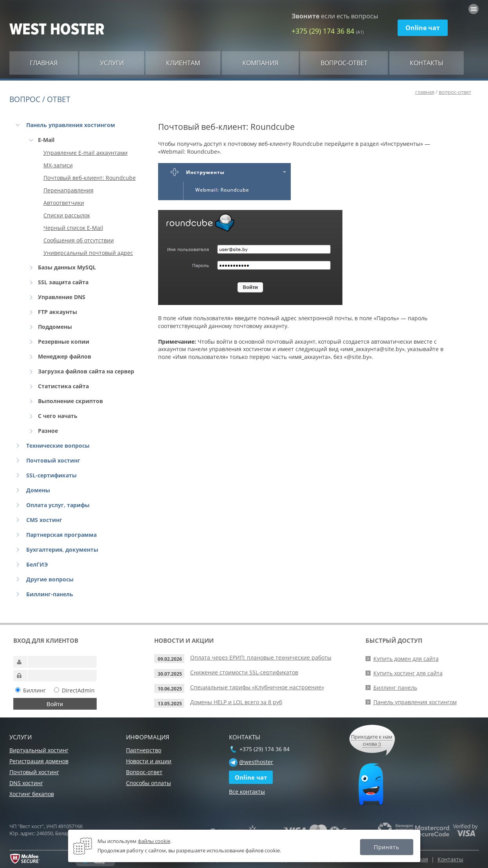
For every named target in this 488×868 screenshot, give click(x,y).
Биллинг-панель (50, 594)
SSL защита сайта (63, 282)
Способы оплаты (149, 783)
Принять (387, 847)
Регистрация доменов (39, 761)
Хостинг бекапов (32, 794)
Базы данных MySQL (67, 267)
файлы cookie (154, 841)
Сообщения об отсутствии (79, 240)
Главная (44, 63)
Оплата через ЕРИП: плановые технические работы (261, 657)
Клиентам (183, 63)
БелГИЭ (37, 564)
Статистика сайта (63, 386)
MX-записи (58, 165)
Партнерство (144, 750)
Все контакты (247, 792)
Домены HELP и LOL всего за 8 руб (236, 702)
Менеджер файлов (65, 356)
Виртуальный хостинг (39, 750)
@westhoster (256, 762)
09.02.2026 (170, 659)
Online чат (423, 28)
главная (425, 92)
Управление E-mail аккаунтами (86, 153)
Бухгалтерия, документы (62, 550)
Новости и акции (149, 761)
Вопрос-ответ (344, 63)
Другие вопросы (50, 579)
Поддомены (55, 327)
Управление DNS (62, 297)
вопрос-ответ (455, 92)
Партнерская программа (61, 535)
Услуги (112, 63)
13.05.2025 (170, 704)
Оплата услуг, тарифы (58, 505)
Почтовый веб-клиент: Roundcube (90, 178)
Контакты (427, 63)
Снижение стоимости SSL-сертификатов (244, 672)
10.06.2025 (170, 689)
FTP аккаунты (58, 312)
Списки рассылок (67, 215)
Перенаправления (68, 190)
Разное (48, 431)
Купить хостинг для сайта (408, 673)
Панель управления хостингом (71, 125)
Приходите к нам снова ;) (372, 740)
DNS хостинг (26, 783)
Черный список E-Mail (73, 228)
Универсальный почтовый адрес (88, 253)
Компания (260, 63)
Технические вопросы (58, 446)
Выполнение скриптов (70, 401)
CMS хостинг (44, 520)
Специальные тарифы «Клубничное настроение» (257, 687)
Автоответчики (64, 203)
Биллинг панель (395, 688)
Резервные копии (64, 342)
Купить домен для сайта (406, 659)
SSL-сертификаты (51, 475)
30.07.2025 (170, 674)
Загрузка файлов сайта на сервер (86, 371)
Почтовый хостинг (53, 460)
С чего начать (58, 416)
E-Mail (46, 140)
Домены (38, 490)
